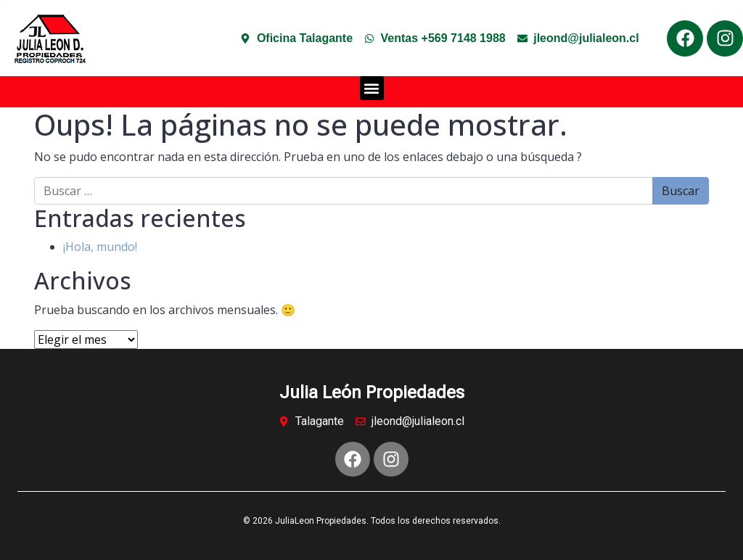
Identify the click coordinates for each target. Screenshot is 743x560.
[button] (372, 88)
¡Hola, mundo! (100, 247)
